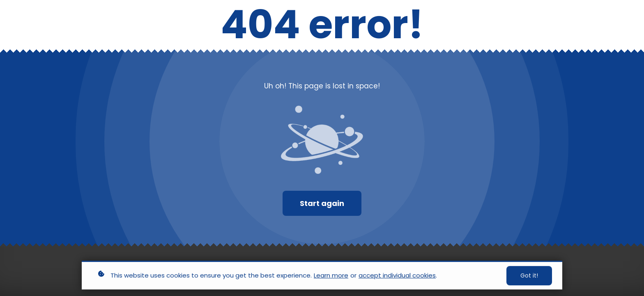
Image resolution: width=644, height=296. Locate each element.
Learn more (331, 276)
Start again (322, 203)
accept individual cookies (397, 276)
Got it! (529, 276)
